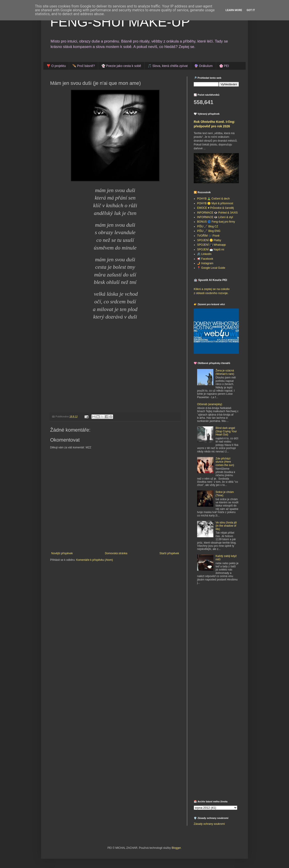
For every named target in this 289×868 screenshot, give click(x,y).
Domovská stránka (116, 553)
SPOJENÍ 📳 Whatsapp (211, 245)
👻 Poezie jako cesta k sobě (121, 66)
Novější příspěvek (62, 553)
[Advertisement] (222, 621)
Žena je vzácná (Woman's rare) (225, 372)
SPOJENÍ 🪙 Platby (209, 240)
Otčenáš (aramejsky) (210, 404)
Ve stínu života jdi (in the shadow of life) (226, 526)
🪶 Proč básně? (84, 66)
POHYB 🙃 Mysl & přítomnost (215, 203)
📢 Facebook (205, 259)
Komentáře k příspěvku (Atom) (94, 560)
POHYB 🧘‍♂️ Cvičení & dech (213, 199)
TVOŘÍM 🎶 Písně (208, 236)
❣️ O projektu (56, 66)
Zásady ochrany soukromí (209, 824)
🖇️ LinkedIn (204, 254)
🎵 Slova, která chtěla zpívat (168, 66)
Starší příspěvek (169, 553)
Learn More (234, 10)
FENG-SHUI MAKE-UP (120, 22)
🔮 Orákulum (203, 66)
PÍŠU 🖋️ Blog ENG (209, 231)
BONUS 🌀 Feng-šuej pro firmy (216, 222)
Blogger (176, 848)
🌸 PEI (224, 66)
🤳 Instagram (205, 263)
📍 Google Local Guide (211, 268)
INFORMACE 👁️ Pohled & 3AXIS (217, 213)
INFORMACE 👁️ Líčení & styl (215, 217)
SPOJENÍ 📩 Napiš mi (211, 250)
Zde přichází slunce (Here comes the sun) (225, 462)
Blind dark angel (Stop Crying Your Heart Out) (226, 431)
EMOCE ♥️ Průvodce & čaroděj (216, 208)
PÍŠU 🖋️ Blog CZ (208, 226)
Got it (251, 10)
